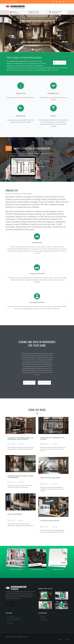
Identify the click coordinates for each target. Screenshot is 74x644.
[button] (60, 63)
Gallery (44, 618)
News (43, 616)
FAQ (10, 621)
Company (12, 616)
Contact (11, 623)
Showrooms (45, 620)
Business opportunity (15, 618)
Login (67, 639)
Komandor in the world (15, 620)
